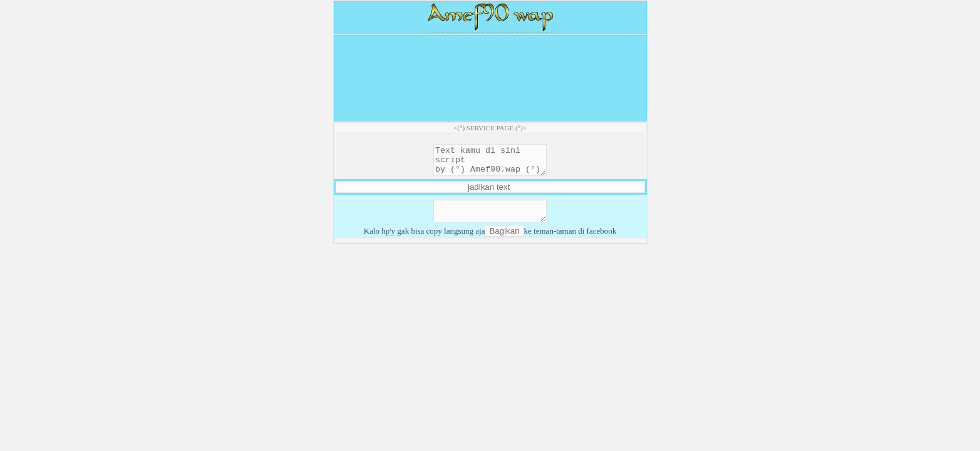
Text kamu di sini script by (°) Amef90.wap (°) (490, 163)
